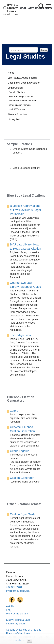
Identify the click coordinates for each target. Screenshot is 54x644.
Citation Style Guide (23, 514)
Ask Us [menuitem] (10, 606)
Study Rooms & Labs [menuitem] (18, 620)
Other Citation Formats (20, 105)
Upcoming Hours (11, 14)
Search (44, 50)
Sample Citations (17, 92)
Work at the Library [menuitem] (17, 614)
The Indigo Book (20, 335)
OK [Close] (29, 640)
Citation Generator (22, 478)
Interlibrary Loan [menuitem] (15, 624)
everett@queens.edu (18, 591)
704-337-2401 (14, 587)
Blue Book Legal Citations (21, 96)
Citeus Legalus (20, 451)
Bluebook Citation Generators (23, 101)
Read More (20, 640)
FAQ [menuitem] (9, 610)
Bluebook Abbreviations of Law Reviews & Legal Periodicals (25, 210)
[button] (41, 6)
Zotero (14, 411)
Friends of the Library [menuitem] (18, 633)
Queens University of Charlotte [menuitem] (24, 630)
